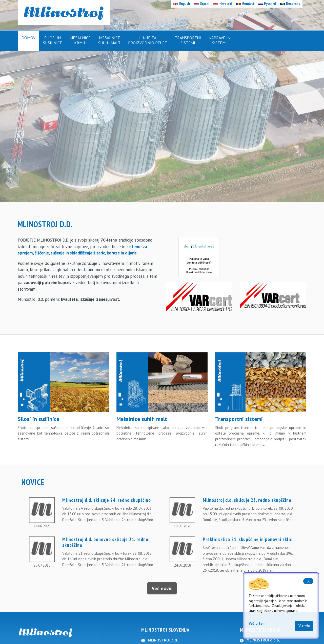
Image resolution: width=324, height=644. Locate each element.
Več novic (162, 588)
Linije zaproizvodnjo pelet (148, 40)
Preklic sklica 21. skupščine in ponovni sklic (247, 539)
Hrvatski (223, 4)
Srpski (201, 4)
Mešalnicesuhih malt (109, 40)
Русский (267, 4)
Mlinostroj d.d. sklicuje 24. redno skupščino (107, 500)
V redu (304, 626)
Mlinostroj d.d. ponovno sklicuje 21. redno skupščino (105, 542)
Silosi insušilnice (53, 40)
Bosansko (290, 4)
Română (245, 4)
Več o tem (257, 623)
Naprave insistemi (219, 40)
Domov (28, 38)
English (181, 4)
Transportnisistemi (188, 40)
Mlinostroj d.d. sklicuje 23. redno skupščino (247, 500)
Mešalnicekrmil (80, 40)
